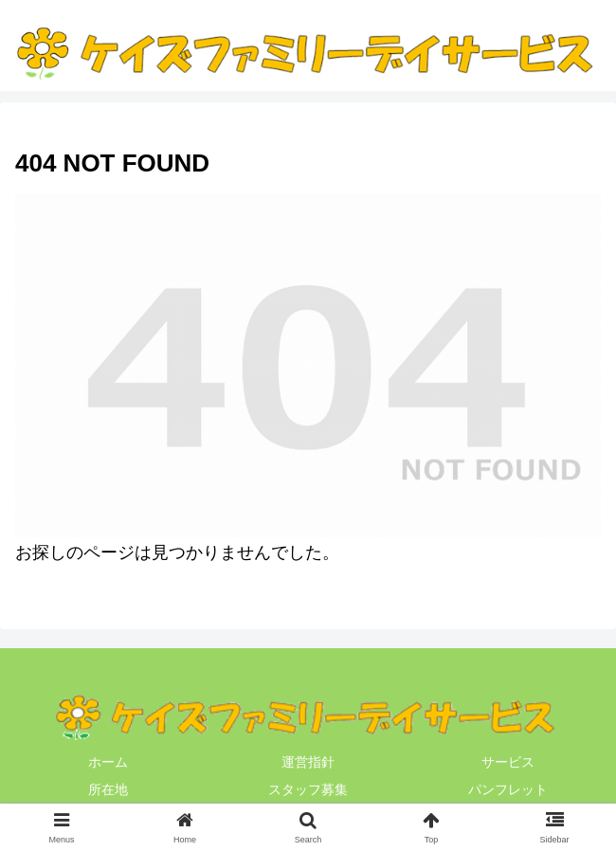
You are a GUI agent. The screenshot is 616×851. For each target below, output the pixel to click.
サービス (508, 762)
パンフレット (508, 789)
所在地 (108, 789)
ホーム (108, 762)
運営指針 (308, 762)
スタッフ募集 (308, 789)
